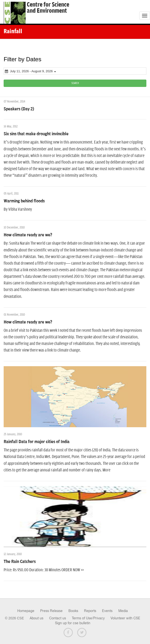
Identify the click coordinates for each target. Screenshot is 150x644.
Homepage (26, 611)
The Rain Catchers (20, 562)
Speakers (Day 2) (19, 109)
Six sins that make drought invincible (36, 134)
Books (73, 611)
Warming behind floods (24, 201)
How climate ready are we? (28, 235)
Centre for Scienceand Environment (48, 8)
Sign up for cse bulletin (73, 623)
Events (107, 611)
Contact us (58, 618)
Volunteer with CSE (125, 618)
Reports (90, 611)
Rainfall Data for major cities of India (37, 442)
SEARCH (75, 83)
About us (37, 618)
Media (123, 611)
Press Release (51, 611)
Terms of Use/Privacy (88, 618)
